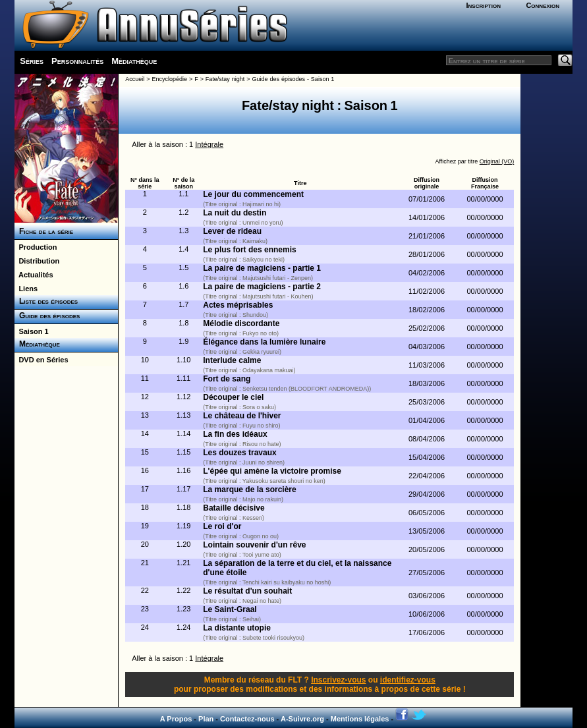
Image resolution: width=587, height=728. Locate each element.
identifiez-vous (408, 680)
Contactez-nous (247, 719)
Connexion (543, 5)
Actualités (34, 275)
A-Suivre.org (302, 719)
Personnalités (77, 61)
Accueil (135, 79)
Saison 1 (31, 331)
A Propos (176, 719)
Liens (26, 289)
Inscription (484, 5)
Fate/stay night (225, 79)
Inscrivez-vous (338, 680)
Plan (206, 719)
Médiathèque (134, 61)
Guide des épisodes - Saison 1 (293, 79)
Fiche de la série (44, 231)
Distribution (37, 261)
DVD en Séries (41, 360)
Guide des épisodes (47, 316)
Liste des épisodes (46, 301)
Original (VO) (497, 161)
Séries (32, 61)
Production (36, 247)
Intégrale (209, 144)
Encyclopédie (169, 79)
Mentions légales (360, 719)
